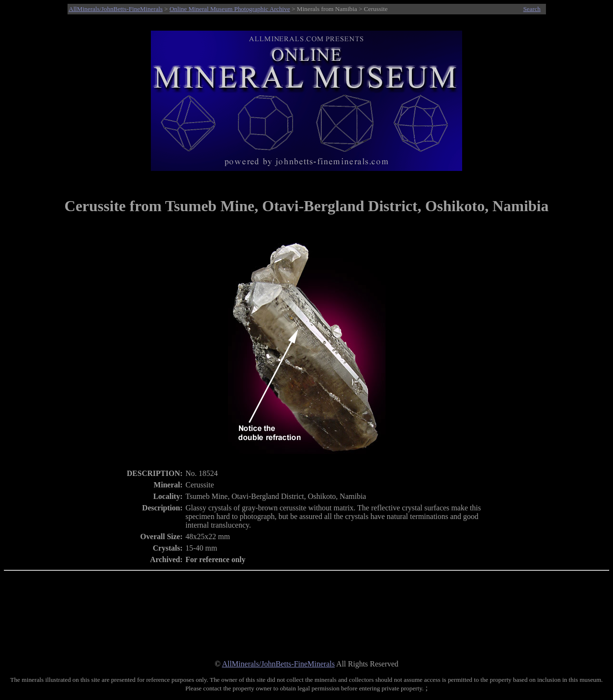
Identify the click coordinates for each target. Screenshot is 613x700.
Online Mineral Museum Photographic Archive (230, 9)
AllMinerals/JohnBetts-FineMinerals (116, 9)
